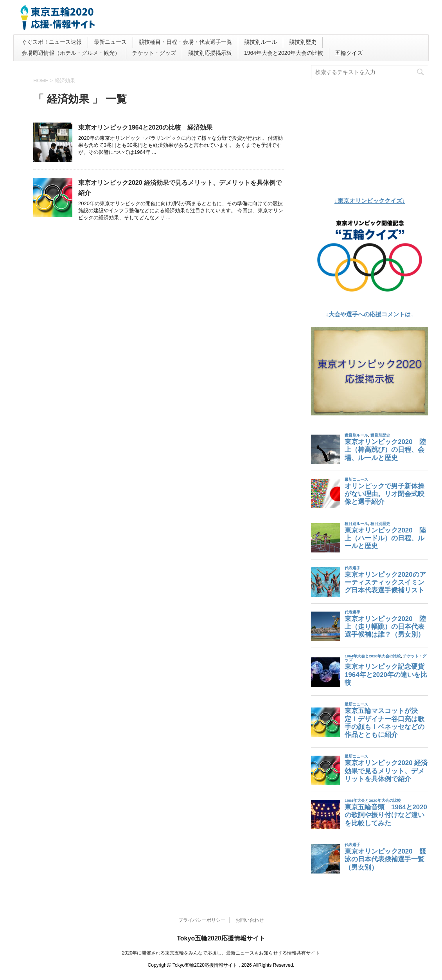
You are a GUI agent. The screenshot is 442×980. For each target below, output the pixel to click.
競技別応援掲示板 (210, 53)
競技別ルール (261, 42)
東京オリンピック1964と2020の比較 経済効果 (145, 127)
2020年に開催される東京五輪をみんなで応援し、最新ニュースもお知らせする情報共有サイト (221, 953)
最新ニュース (110, 42)
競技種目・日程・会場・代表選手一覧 (185, 42)
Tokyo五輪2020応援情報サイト (221, 938)
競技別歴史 (303, 42)
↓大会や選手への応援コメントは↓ (370, 314)
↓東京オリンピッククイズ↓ (370, 201)
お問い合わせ (250, 920)
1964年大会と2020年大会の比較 (284, 53)
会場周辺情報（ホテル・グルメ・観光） (71, 53)
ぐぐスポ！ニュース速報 (52, 42)
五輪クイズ (349, 53)
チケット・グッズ (154, 53)
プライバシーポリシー (202, 920)
